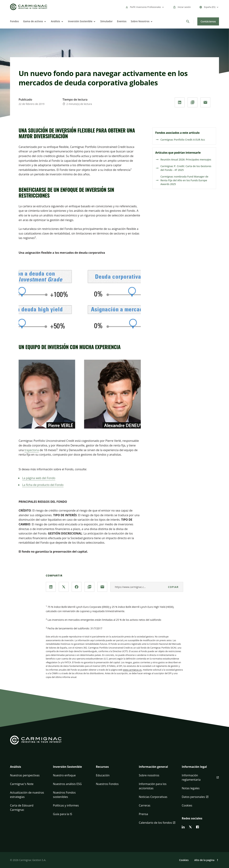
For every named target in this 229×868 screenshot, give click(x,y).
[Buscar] (188, 22)
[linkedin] (183, 827)
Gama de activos (33, 21)
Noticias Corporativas (153, 797)
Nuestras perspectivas (25, 775)
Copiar (173, 587)
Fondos (14, 21)
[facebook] (198, 827)
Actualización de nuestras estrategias (27, 795)
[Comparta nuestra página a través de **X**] (64, 587)
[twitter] (190, 827)
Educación (103, 775)
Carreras (145, 805)
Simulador (106, 21)
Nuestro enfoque (64, 775)
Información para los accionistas (153, 786)
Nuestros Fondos (107, 784)
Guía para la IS (63, 814)
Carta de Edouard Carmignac (22, 808)
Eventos (122, 21)
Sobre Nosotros (140, 21)
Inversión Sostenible (80, 21)
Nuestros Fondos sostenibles (64, 795)
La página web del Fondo (39, 478)
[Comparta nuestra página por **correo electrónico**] (205, 102)
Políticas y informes (66, 805)
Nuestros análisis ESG (67, 784)
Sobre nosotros (149, 775)
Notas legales (191, 788)
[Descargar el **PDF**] (193, 102)
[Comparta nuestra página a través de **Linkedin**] (180, 102)
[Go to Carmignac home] (29, 7)
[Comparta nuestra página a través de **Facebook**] (77, 587)
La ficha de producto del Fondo (43, 485)
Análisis (55, 21)
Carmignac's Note (22, 784)
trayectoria (32, 450)
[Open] (45, 22)
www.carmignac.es (132, 670)
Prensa (143, 814)
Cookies (187, 805)
